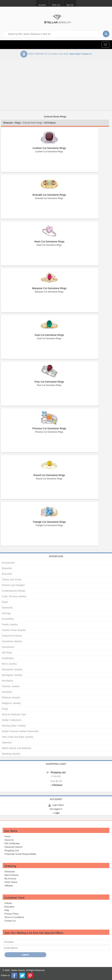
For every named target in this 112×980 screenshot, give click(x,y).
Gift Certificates (12, 843)
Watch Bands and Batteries (17, 748)
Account (42, 5)
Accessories (8, 563)
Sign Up (70, 5)
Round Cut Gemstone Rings (49, 475)
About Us (9, 840)
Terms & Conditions (14, 917)
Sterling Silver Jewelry (14, 726)
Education (9, 907)
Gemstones (8, 647)
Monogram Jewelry (12, 675)
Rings (18, 123)
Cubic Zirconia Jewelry (14, 596)
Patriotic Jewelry (11, 686)
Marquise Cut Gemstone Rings (49, 288)
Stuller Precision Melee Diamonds (20, 731)
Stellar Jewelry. (18, 970)
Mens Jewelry (9, 664)
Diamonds (7, 608)
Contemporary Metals (13, 591)
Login (57, 813)
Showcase (8, 123)
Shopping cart (58, 772)
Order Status (11, 882)
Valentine (7, 743)
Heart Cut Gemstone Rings (49, 242)
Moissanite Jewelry (12, 669)
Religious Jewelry (11, 703)
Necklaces (7, 681)
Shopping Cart (12, 850)
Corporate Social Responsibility (20, 854)
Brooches (7, 574)
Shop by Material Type (14, 714)
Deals (5, 602)
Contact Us (10, 921)
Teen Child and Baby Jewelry (18, 737)
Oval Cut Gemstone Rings (49, 335)
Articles (8, 903)
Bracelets (7, 568)
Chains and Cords (12, 579)
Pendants (7, 692)
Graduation (8, 658)
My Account (10, 879)
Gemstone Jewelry (12, 641)
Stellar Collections (12, 720)
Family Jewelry (10, 624)
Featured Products (12, 636)
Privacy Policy (11, 914)
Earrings (6, 613)
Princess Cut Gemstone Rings (49, 428)
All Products (50, 123)
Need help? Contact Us (81, 54)
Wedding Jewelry (11, 754)
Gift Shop (7, 653)
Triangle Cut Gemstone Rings (49, 522)
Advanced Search (13, 847)
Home (7, 836)
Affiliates (9, 886)
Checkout (57, 785)
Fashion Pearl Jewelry (14, 630)
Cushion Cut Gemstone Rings (49, 148)
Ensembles (8, 619)
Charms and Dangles (13, 585)
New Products (11, 875)
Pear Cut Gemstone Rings (49, 382)
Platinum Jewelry (11, 698)
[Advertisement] (56, 85)
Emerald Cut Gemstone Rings (49, 195)
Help (7, 910)
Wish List (56, 5)
